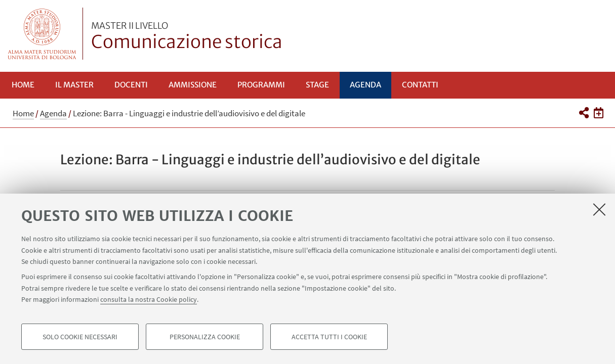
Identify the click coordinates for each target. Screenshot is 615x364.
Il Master (74, 85)
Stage (317, 85)
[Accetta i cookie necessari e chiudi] (599, 209)
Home (23, 85)
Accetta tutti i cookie (329, 337)
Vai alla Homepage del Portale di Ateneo (42, 34)
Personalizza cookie (205, 337)
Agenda (365, 85)
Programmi (261, 85)
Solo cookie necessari (80, 337)
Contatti (420, 85)
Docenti (131, 85)
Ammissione (193, 85)
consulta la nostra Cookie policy (149, 299)
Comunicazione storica (187, 37)
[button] (584, 113)
